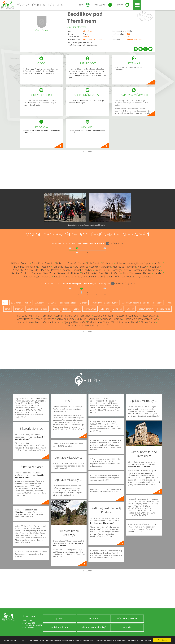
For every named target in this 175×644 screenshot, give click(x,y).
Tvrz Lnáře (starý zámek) (48, 322)
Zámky (8, 309)
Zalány (136, 277)
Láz (76, 267)
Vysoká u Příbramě (95, 277)
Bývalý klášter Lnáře (74, 322)
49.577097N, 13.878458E (93, 40)
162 (128, 34)
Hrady (169, 303)
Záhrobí (126, 277)
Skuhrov (26, 273)
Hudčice (158, 263)
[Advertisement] (87, 171)
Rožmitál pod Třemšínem (147, 270)
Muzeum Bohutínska (88, 319)
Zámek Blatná (148, 322)
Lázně (77, 309)
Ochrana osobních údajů (93, 627)
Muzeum (130, 309)
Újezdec (158, 273)
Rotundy (55, 309)
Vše (5, 303)
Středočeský (88, 31)
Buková (72, 263)
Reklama (93, 618)
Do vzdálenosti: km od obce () (75, 283)
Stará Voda (49, 273)
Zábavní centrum (146, 309)
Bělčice (15, 263)
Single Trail (118, 309)
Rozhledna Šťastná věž (97, 325)
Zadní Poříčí (114, 277)
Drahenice (108, 263)
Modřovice (118, 267)
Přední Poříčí (102, 270)
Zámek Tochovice (45, 319)
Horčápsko (146, 263)
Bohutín (25, 263)
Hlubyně (120, 263)
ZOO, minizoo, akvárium (21, 303)
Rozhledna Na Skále (98, 322)
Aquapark (40, 303)
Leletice (84, 267)
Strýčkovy (116, 273)
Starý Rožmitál (89, 273)
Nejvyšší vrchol (90, 309)
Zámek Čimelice (74, 325)
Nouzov (29, 270)
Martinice (106, 267)
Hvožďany (45, 267)
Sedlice (15, 273)
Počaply (66, 270)
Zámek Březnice (25, 319)
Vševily (79, 277)
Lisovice (94, 267)
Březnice (50, 263)
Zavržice (147, 277)
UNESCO (52, 303)
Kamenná (58, 267)
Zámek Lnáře (25, 322)
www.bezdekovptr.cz (135, 40)
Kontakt (127, 627)
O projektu (59, 618)
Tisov (125, 273)
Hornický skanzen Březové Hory (141, 319)
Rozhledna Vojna (66, 319)
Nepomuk (154, 267)
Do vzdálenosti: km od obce (78, 243)
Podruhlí (77, 270)
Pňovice (55, 270)
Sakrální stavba (164, 309)
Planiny (45, 270)
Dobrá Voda (94, 263)
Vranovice (68, 277)
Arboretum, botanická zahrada (136, 303)
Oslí (37, 270)
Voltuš (57, 277)
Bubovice (61, 263)
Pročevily (116, 270)
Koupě (69, 267)
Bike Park (105, 309)
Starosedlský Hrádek (68, 273)
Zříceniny (19, 309)
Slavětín (36, 273)
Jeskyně (66, 309)
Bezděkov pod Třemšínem (85, 17)
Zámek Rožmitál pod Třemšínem (73, 316)
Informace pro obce (127, 618)
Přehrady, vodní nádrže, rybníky (105, 303)
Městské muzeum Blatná (125, 322)
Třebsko (147, 273)
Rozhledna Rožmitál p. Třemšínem (35, 316)
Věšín (37, 277)
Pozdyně (88, 270)
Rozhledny (158, 303)
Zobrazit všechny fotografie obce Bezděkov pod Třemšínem (88, 225)
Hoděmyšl (132, 263)
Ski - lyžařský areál (68, 303)
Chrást (82, 263)
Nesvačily (18, 270)
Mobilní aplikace (59, 627)
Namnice (131, 267)
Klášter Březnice (149, 316)
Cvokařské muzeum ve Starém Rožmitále (116, 316)
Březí (40, 263)
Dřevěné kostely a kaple (37, 309)
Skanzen (84, 303)
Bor (33, 263)
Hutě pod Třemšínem (26, 267)
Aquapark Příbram (112, 319)
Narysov (142, 267)
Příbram (86, 37)
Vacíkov (28, 277)
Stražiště (104, 273)
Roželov (127, 270)
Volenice (47, 277)
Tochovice (135, 273)
